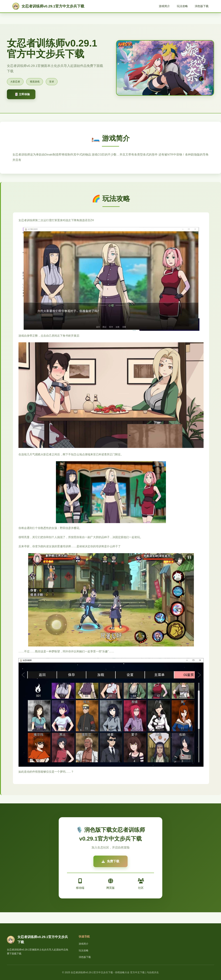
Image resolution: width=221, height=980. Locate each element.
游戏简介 (164, 6)
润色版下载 (202, 6)
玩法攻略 (182, 6)
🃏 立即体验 (22, 94)
